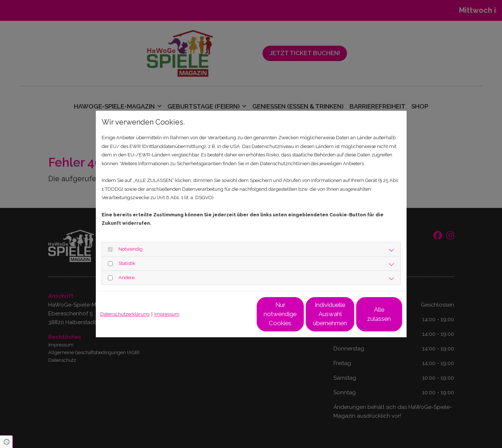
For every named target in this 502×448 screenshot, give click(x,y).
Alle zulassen (368, 314)
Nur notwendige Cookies (229, 314)
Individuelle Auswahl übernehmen (299, 314)
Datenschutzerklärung (125, 314)
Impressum (167, 314)
